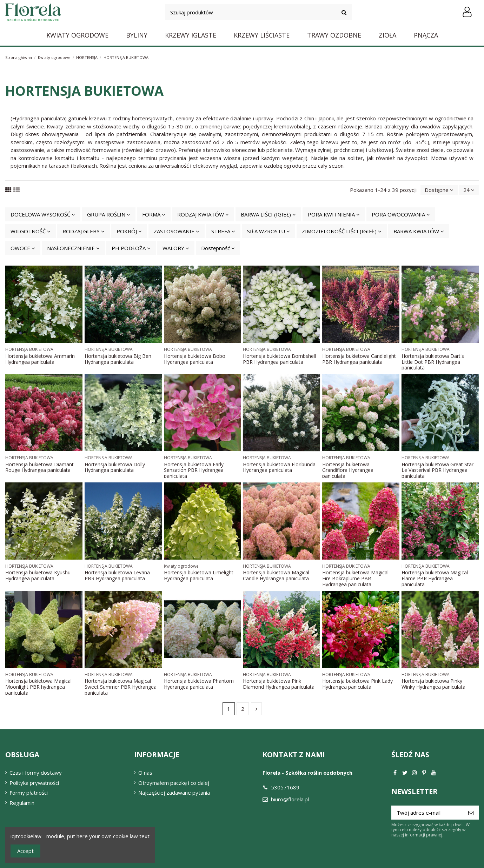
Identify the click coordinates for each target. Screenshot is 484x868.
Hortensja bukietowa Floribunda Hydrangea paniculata (279, 467)
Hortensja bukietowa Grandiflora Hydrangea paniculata (348, 470)
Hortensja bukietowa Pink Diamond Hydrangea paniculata (279, 684)
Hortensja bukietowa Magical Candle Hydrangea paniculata (276, 575)
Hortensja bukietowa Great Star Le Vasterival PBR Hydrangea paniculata (437, 470)
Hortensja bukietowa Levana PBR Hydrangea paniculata (117, 575)
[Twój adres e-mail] (427, 813)
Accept (25, 851)
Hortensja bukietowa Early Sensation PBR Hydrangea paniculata (194, 470)
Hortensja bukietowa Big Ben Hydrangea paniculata (118, 359)
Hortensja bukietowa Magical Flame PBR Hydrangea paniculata (435, 578)
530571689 (285, 787)
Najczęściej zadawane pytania (174, 793)
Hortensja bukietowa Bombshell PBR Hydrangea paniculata (279, 359)
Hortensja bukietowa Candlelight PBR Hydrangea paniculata (359, 359)
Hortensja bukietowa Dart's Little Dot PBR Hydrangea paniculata (433, 362)
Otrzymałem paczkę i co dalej (174, 783)
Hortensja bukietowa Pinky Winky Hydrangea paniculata (433, 684)
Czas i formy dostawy (36, 773)
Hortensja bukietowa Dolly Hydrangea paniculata (115, 467)
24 (469, 190)
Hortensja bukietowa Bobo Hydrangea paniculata (195, 359)
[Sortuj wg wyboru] (439, 190)
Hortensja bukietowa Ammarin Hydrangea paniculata (40, 359)
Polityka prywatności (34, 783)
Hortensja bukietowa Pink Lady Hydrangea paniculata (357, 684)
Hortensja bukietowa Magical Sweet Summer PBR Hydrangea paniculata (121, 687)
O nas (145, 773)
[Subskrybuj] (471, 813)
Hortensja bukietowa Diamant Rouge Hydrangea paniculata (39, 467)
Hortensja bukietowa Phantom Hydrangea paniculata (199, 684)
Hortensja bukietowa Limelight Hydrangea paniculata (199, 575)
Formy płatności (29, 793)
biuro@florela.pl (290, 799)
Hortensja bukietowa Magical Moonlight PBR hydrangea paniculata (38, 687)
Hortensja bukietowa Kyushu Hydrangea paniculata (38, 575)
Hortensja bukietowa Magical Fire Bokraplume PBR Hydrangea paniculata (355, 578)
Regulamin (22, 803)
